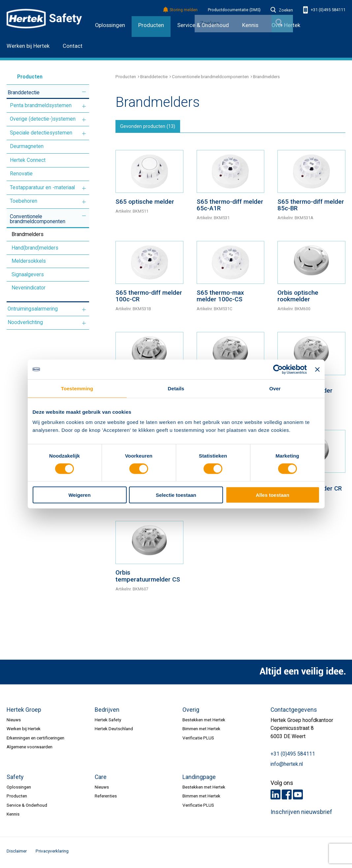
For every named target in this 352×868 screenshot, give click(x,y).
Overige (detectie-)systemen (43, 119)
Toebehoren (24, 201)
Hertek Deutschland (114, 731)
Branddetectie (24, 93)
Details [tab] (176, 388)
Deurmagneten (27, 146)
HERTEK (44, 18)
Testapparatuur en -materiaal (42, 188)
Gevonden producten (151, 128)
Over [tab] (275, 388)
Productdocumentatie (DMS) (234, 10)
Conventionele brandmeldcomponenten (38, 219)
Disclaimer (17, 853)
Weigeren (79, 495)
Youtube (298, 797)
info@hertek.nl (287, 766)
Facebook (287, 797)
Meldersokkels (29, 261)
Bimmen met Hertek (201, 731)
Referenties (106, 798)
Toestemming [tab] (77, 388)
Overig (191, 712)
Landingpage (199, 779)
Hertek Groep (24, 712)
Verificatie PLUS (198, 740)
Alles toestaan (272, 495)
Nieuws (14, 722)
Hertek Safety (108, 722)
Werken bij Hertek (28, 46)
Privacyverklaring (52, 853)
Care (101, 779)
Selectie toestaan (176, 495)
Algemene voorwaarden (30, 749)
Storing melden (181, 10)
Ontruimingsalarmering (33, 309)
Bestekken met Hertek (204, 722)
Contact (73, 46)
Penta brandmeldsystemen (41, 105)
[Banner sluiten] (317, 369)
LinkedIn (275, 797)
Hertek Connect (28, 160)
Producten (151, 25)
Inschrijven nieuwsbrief (301, 814)
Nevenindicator (29, 288)
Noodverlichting (25, 322)
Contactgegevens (294, 712)
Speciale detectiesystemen (41, 133)
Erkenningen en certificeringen (35, 740)
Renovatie (21, 174)
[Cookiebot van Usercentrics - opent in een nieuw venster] (278, 369)
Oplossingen (110, 25)
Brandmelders (28, 234)
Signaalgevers (28, 275)
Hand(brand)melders (35, 248)
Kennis (13, 816)
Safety (15, 779)
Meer (84, 92)
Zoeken (282, 10)
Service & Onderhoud (27, 807)
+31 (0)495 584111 (324, 10)
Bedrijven (107, 712)
